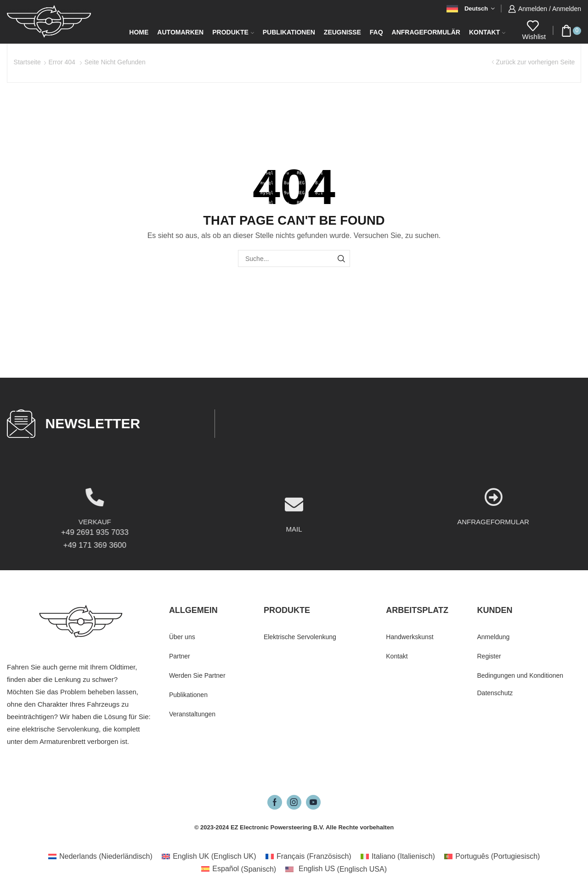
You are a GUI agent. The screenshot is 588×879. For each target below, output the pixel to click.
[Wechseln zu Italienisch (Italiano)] (398, 856)
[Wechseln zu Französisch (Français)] (308, 856)
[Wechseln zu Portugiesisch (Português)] (492, 856)
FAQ (376, 32)
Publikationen (289, 32)
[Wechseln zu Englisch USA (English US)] (336, 869)
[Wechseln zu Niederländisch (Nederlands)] (100, 856)
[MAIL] (294, 542)
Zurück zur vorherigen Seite (535, 62)
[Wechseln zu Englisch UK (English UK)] (209, 856)
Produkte (233, 32)
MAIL (294, 567)
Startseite (27, 62)
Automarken (180, 32)
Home (139, 32)
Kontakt (487, 32)
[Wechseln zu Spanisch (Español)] (239, 869)
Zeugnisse (342, 32)
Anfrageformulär (426, 32)
